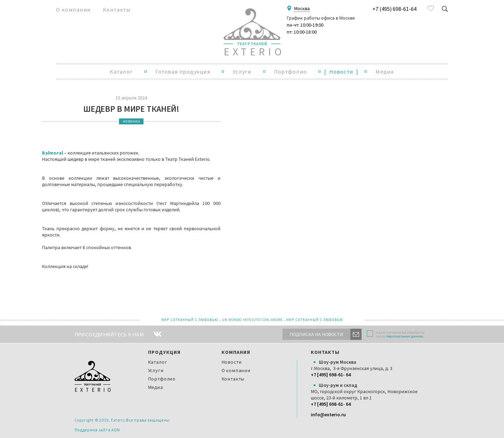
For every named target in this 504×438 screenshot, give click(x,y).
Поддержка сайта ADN (97, 430)
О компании (73, 9)
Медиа (385, 71)
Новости (341, 71)
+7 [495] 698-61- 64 (331, 375)
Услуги (242, 71)
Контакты (117, 9)
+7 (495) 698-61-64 (394, 9)
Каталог (121, 71)
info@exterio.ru (328, 415)
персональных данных (405, 336)
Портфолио (291, 71)
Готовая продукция (183, 71)
